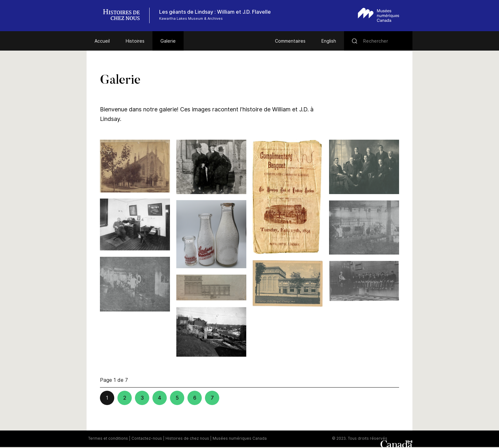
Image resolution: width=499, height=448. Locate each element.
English (329, 41)
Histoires (135, 41)
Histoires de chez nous (187, 438)
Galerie (168, 41)
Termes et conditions (108, 438)
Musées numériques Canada (240, 438)
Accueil (102, 41)
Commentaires (290, 41)
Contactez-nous (147, 438)
